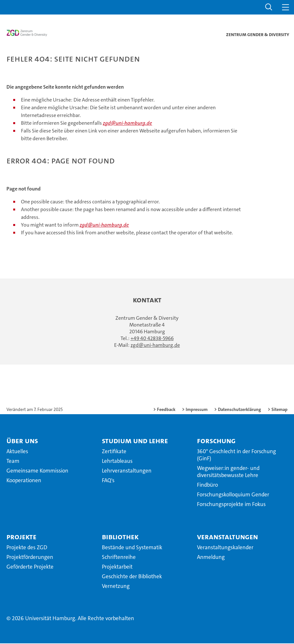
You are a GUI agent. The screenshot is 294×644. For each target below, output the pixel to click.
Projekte (21, 537)
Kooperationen (24, 481)
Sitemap (279, 410)
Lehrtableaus (117, 462)
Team (13, 462)
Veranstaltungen (227, 537)
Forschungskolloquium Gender (233, 495)
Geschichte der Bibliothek (132, 577)
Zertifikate (114, 452)
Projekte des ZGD (27, 548)
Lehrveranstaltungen (127, 471)
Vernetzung (116, 587)
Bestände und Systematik (132, 548)
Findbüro (207, 485)
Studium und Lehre (135, 441)
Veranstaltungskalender (225, 548)
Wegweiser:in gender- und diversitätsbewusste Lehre (228, 472)
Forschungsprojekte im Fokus (231, 505)
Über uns (22, 441)
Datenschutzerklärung (240, 410)
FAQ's (108, 481)
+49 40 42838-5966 (152, 339)
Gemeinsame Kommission (37, 471)
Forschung (216, 441)
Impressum (197, 410)
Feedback (166, 410)
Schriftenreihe (119, 558)
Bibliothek (120, 537)
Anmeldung (211, 558)
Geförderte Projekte (30, 567)
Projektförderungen (30, 558)
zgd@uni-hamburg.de (127, 124)
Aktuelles (17, 452)
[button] (269, 7)
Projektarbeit (117, 567)
